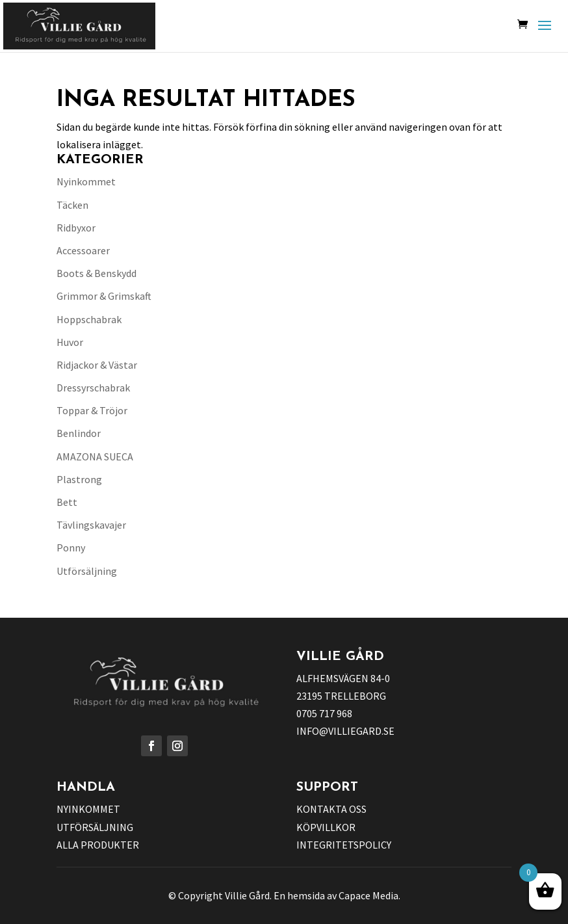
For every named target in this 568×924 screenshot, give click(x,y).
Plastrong (79, 479)
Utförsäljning (87, 571)
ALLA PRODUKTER (98, 845)
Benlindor (79, 433)
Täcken (72, 205)
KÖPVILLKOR (326, 827)
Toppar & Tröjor (92, 410)
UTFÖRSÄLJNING (95, 827)
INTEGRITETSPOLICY (344, 845)
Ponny (71, 548)
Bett (67, 502)
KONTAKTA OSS (331, 809)
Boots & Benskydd (97, 273)
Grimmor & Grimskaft (104, 296)
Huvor (70, 342)
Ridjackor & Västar (97, 365)
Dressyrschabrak (93, 388)
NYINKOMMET (88, 809)
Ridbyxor (76, 228)
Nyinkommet (86, 181)
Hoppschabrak (89, 319)
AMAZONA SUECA (95, 456)
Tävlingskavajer (91, 525)
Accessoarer (83, 250)
